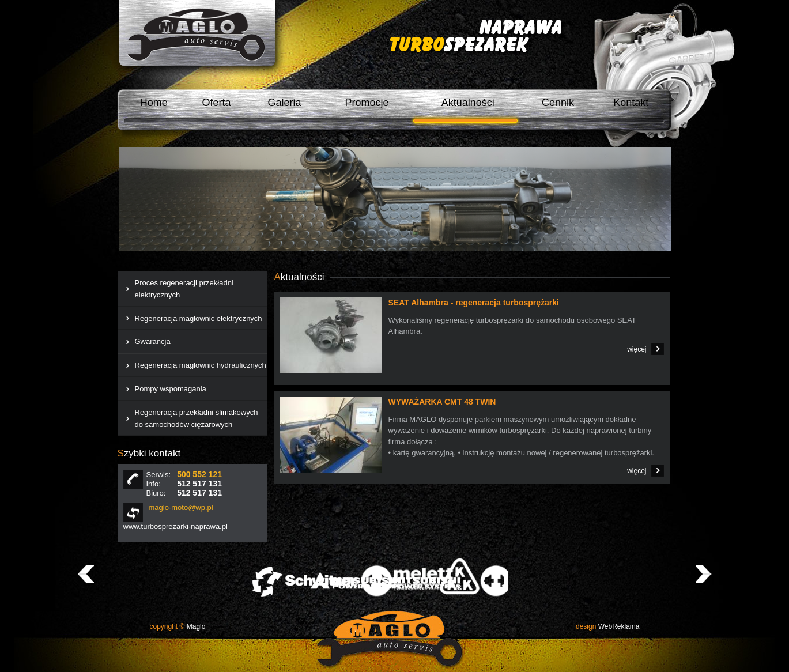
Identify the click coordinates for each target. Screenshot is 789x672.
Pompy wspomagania (171, 389)
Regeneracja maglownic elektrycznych (199, 318)
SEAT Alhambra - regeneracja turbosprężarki (474, 303)
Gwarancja (153, 341)
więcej (637, 349)
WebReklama (608, 626)
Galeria (285, 103)
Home (154, 103)
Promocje (367, 103)
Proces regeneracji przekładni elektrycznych (184, 289)
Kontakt (631, 103)
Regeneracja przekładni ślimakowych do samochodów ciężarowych (197, 418)
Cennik (558, 103)
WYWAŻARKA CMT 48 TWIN (442, 402)
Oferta (216, 103)
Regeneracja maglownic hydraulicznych (201, 365)
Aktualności (468, 103)
